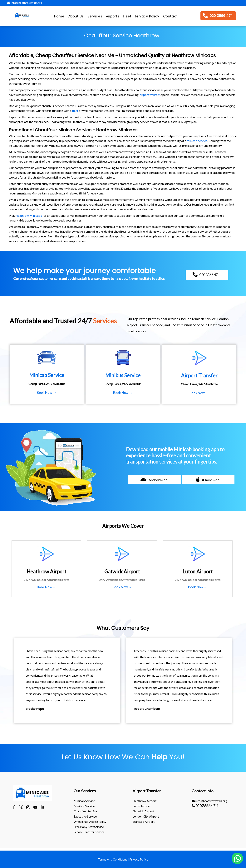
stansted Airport (144, 821)
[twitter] (21, 808)
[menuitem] (59, 17)
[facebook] (14, 808)
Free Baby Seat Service (89, 827)
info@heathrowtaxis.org (25, 3)
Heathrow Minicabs (29, 215)
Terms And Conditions (113, 859)
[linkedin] (42, 808)
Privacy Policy (139, 859)
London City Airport (146, 816)
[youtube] (35, 808)
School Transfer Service (89, 832)
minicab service (197, 141)
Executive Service (85, 816)
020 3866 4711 (207, 806)
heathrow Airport (145, 801)
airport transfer (150, 95)
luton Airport (142, 806)
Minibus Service (84, 806)
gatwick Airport (143, 811)
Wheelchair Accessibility (90, 821)
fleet (75, 111)
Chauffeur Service (85, 811)
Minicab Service (84, 801)
